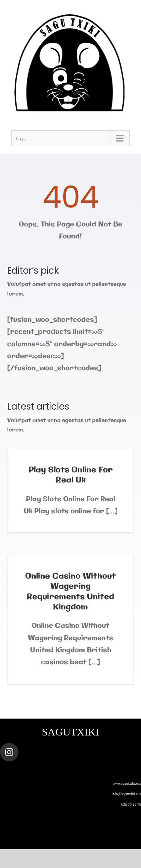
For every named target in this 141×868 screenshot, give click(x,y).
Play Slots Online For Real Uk (71, 475)
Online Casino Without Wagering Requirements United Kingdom (70, 592)
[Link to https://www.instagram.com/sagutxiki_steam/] (9, 752)
